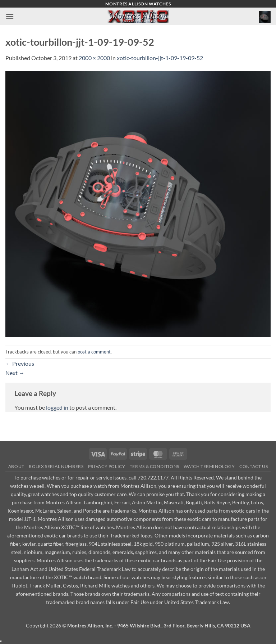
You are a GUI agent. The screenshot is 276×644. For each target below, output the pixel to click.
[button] (10, 16)
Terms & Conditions (155, 466)
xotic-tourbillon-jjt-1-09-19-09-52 (160, 58)
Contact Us (254, 466)
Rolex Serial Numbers (56, 466)
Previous (20, 363)
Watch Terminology (209, 466)
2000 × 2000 (94, 58)
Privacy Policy (107, 466)
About (16, 466)
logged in (57, 407)
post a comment (94, 352)
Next (15, 373)
